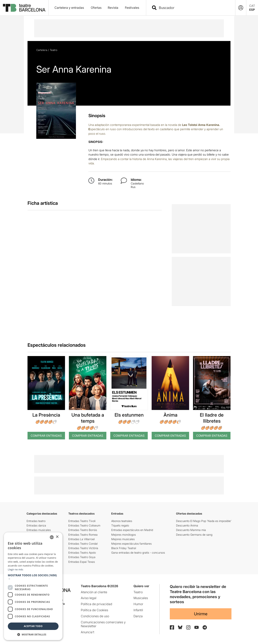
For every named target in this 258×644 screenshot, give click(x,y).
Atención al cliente (94, 592)
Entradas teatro (36, 521)
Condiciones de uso (95, 616)
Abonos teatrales (122, 521)
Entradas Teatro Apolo (82, 553)
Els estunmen (129, 415)
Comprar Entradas (46, 436)
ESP (252, 10)
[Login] (241, 8)
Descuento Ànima (187, 525)
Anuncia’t (88, 632)
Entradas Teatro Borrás (83, 530)
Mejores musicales (123, 539)
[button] (33, 577)
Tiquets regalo (120, 525)
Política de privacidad (97, 604)
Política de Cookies (94, 610)
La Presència (46, 415)
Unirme (201, 614)
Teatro (54, 50)
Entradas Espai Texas (82, 562)
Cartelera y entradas (69, 8)
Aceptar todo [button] (33, 626)
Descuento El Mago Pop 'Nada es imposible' (204, 521)
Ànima (170, 415)
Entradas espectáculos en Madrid (132, 530)
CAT (252, 6)
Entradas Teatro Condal (83, 544)
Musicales (141, 598)
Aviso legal (89, 598)
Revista (113, 8)
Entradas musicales (39, 530)
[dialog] (33, 586)
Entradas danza (36, 525)
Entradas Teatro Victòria (83, 548)
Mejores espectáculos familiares (131, 544)
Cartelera (42, 50)
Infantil (138, 610)
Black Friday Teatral (124, 548)
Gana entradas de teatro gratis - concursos (138, 553)
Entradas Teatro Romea (83, 535)
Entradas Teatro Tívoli (82, 521)
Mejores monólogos (124, 535)
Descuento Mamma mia (191, 530)
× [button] (57, 537)
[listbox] (52, 537)
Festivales (132, 8)
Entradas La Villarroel (81, 539)
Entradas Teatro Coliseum (84, 525)
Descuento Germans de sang (194, 535)
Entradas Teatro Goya (82, 557)
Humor (138, 604)
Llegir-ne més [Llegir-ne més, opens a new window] (16, 570)
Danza (138, 616)
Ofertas (96, 8)
